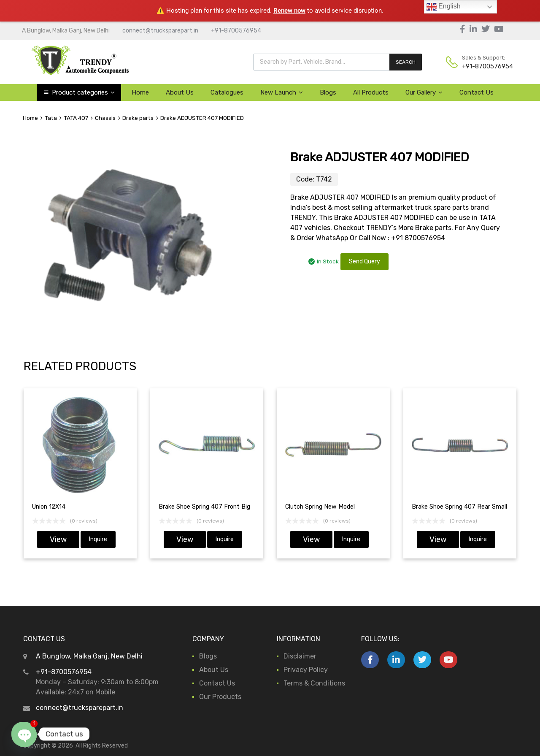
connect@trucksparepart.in (160, 31)
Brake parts (138, 118)
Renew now (289, 11)
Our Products (220, 697)
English (444, 7)
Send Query (364, 261)
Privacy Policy (306, 670)
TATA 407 (76, 118)
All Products (371, 92)
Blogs (328, 92)
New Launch (282, 92)
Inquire (98, 539)
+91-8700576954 (236, 31)
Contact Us (477, 92)
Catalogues (227, 92)
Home (140, 92)
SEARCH (406, 62)
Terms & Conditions (314, 683)
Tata (51, 118)
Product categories (83, 92)
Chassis (105, 118)
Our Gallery (424, 92)
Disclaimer (300, 656)
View (58, 539)
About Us (180, 92)
